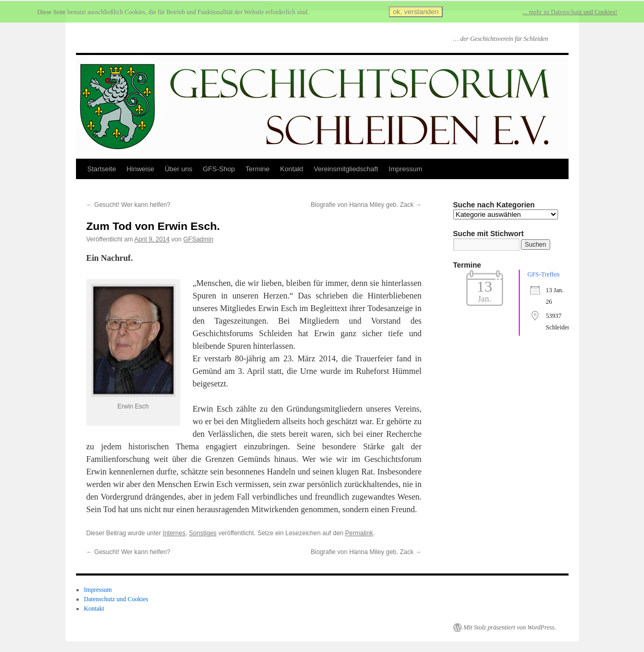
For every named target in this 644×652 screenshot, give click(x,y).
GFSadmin (198, 239)
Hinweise (140, 169)
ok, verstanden (416, 12)
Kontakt (292, 169)
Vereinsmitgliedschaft (346, 169)
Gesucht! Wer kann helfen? (129, 205)
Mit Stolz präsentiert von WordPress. (510, 627)
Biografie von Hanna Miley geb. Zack (366, 205)
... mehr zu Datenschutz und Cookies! (570, 12)
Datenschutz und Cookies (116, 599)
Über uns (178, 169)
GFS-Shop (219, 169)
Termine (257, 169)
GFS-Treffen (544, 274)
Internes (174, 533)
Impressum (406, 169)
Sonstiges (203, 533)
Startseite (102, 169)
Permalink (359, 533)
